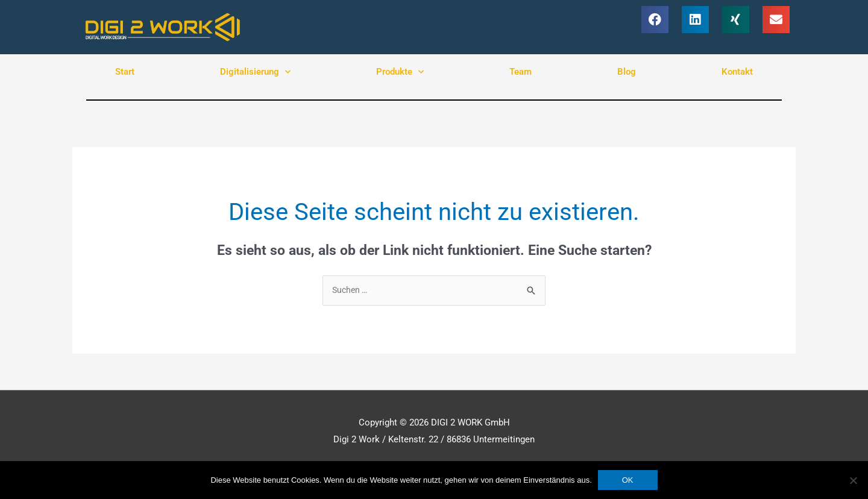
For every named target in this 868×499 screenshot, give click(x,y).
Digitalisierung (255, 72)
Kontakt (737, 72)
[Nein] (853, 480)
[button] (655, 20)
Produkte (400, 72)
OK (628, 480)
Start (125, 72)
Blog (627, 72)
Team (520, 72)
